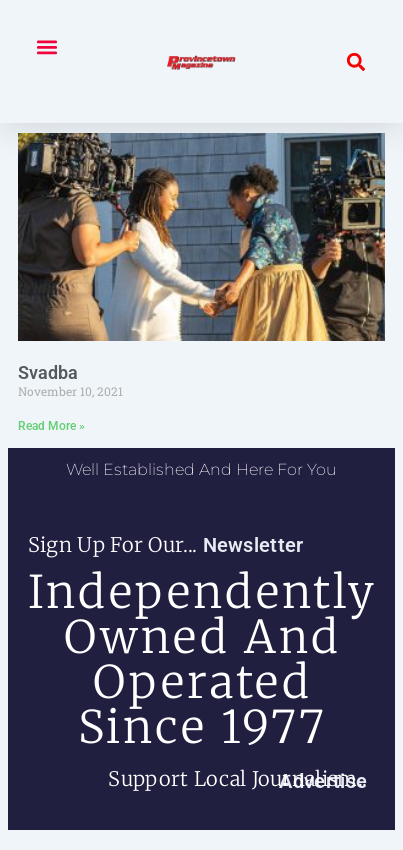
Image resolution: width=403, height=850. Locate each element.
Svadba (48, 372)
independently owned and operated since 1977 (202, 659)
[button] (46, 46)
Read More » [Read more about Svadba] (51, 426)
